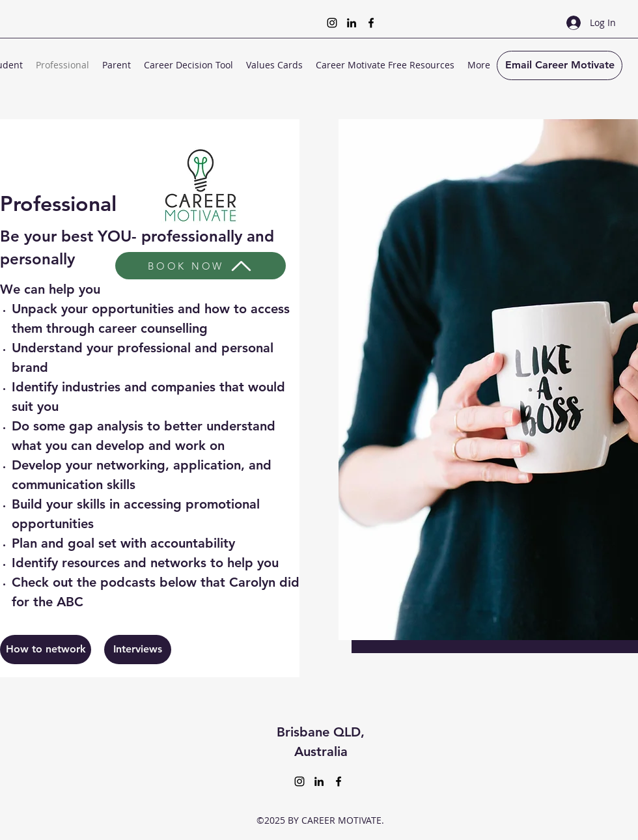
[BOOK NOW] (201, 266)
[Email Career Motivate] (560, 65)
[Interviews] (138, 650)
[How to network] (46, 650)
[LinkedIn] (352, 23)
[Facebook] (371, 23)
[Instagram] (332, 23)
